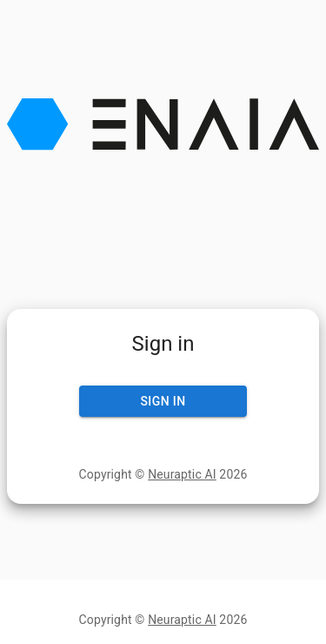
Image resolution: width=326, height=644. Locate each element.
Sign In (163, 402)
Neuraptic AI (182, 474)
